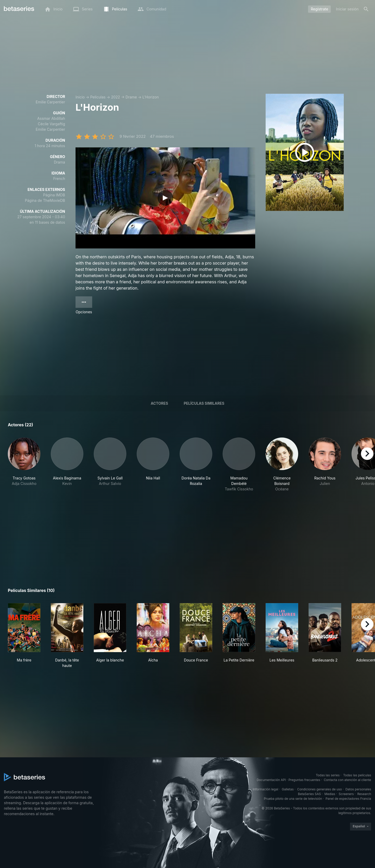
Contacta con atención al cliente (347, 780)
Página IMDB (54, 195)
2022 (115, 97)
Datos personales (358, 789)
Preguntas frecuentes (304, 780)
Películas (98, 97)
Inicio (80, 97)
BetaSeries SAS (309, 794)
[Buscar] (366, 9)
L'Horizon (151, 97)
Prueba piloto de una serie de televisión (293, 799)
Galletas (288, 789)
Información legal (265, 789)
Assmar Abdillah (51, 118)
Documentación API (271, 780)
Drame (131, 97)
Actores (160, 403)
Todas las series (328, 775)
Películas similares (204, 403)
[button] (24, 465)
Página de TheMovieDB (45, 200)
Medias (330, 794)
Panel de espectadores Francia (348, 799)
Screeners (346, 794)
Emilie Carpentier (50, 102)
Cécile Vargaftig (51, 124)
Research (364, 794)
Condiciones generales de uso (320, 789)
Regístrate (319, 9)
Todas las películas (357, 775)
